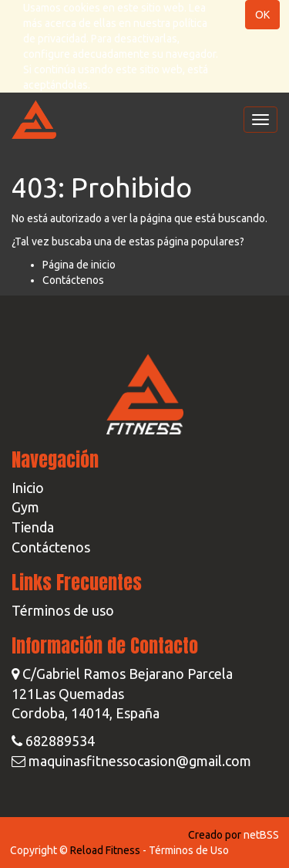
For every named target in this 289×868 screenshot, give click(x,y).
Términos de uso (63, 610)
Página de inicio (79, 265)
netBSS (261, 835)
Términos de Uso (189, 850)
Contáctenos (73, 280)
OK (262, 15)
